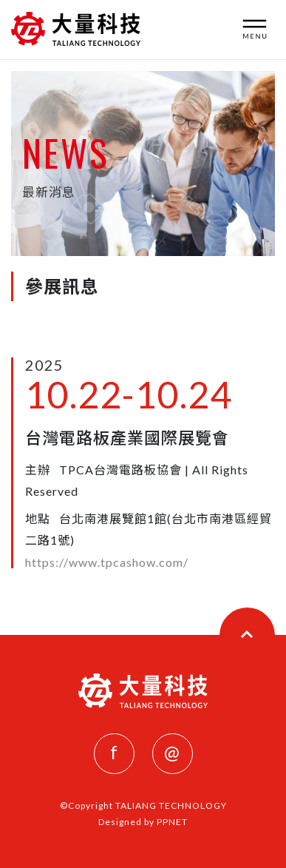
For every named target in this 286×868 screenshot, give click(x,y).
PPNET (172, 822)
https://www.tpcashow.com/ (107, 562)
